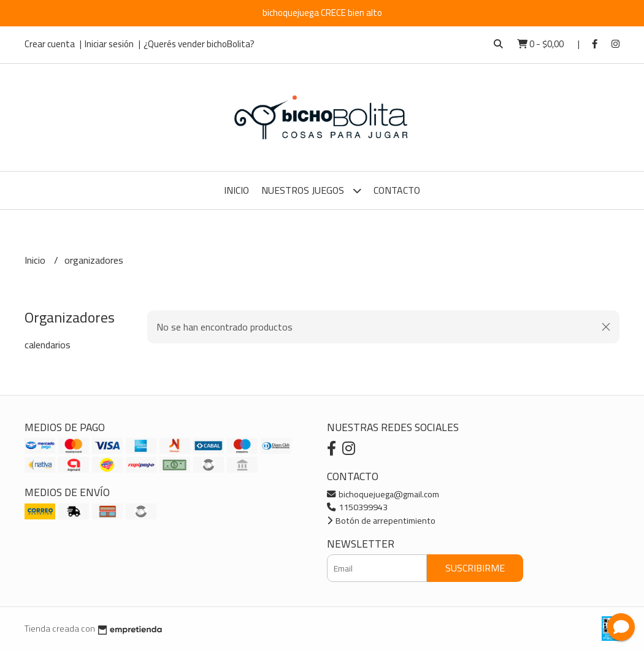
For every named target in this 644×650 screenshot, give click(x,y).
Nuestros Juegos (311, 190)
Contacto (397, 190)
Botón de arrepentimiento (381, 520)
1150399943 (357, 507)
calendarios (48, 345)
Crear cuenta (50, 44)
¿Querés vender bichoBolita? (199, 44)
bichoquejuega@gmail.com (383, 494)
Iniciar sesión (109, 44)
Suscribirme (475, 568)
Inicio (236, 190)
